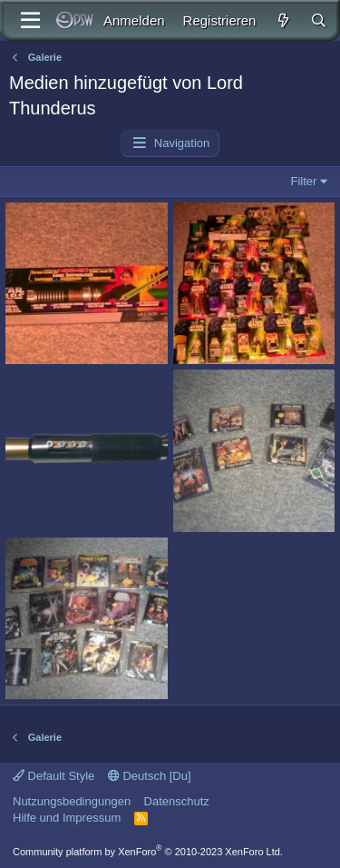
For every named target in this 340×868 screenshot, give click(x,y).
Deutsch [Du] (150, 776)
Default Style (53, 776)
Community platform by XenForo (148, 852)
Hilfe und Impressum (67, 818)
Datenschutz (177, 801)
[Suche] (319, 20)
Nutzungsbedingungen (72, 801)
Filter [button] (304, 181)
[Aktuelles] (282, 20)
